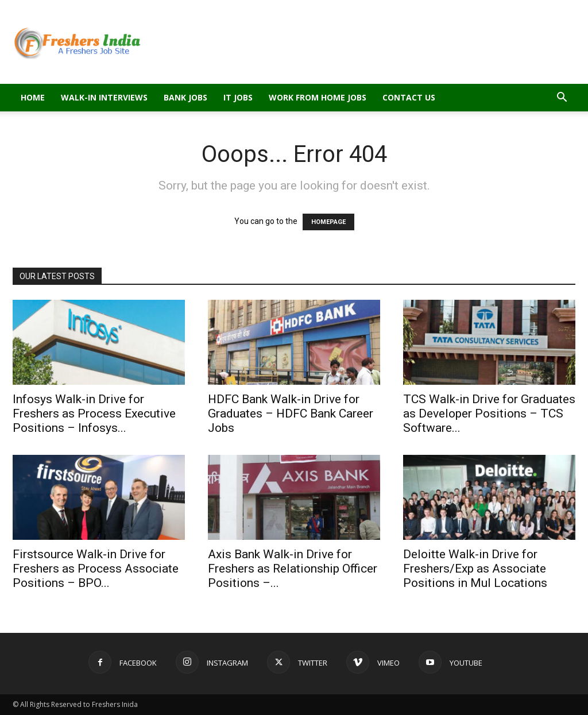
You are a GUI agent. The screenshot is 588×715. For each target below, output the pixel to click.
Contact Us (409, 97)
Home (33, 97)
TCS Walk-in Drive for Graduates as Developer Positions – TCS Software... (489, 413)
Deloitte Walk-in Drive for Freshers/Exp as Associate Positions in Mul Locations (475, 569)
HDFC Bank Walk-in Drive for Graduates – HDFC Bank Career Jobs (291, 413)
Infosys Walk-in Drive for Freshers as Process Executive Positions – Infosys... (94, 413)
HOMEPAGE (328, 222)
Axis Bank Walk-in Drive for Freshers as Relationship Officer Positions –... (293, 569)
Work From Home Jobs (318, 97)
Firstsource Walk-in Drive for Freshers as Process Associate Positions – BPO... (96, 569)
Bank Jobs (185, 97)
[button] (562, 98)
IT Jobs (238, 97)
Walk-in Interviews (104, 97)
